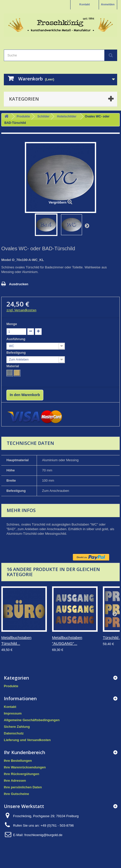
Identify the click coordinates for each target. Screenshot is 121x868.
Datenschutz (14, 733)
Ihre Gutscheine (16, 794)
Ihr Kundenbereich (24, 752)
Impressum (13, 713)
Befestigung (17, 353)
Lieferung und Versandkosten (27, 740)
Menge (12, 324)
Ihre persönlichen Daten (23, 787)
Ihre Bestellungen (18, 761)
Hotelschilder (67, 116)
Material (13, 366)
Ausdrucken (19, 284)
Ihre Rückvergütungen (22, 774)
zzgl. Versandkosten (21, 310)
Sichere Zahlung (17, 727)
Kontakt (85, 4)
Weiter (87, 225)
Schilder (43, 116)
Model (6, 260)
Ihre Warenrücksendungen (25, 767)
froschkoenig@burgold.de (43, 835)
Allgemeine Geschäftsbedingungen (32, 720)
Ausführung (16, 339)
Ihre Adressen (15, 781)
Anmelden (108, 4)
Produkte (23, 116)
